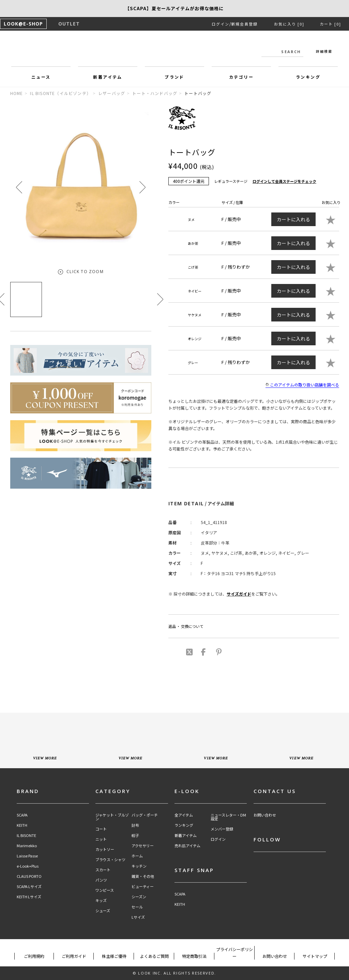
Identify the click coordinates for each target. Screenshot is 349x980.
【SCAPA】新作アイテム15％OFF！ (174, 8)
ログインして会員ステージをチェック (284, 181)
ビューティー (143, 887)
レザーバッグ (112, 93)
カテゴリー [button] (241, 77)
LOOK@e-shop (174, 50)
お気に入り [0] (289, 24)
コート (101, 829)
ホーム (137, 856)
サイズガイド (239, 594)
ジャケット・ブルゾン (112, 817)
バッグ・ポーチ (145, 815)
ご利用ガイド (74, 956)
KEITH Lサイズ (29, 897)
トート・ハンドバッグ (155, 93)
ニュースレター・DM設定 (228, 817)
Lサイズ (138, 917)
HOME (17, 93)
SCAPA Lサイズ (29, 887)
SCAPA (22, 815)
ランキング (184, 825)
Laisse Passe (27, 856)
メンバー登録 (222, 829)
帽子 (135, 835)
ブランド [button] (174, 77)
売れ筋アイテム (187, 846)
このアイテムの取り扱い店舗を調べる (302, 385)
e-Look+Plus (28, 866)
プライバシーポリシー (234, 953)
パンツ (101, 880)
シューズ (103, 911)
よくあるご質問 (154, 956)
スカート (103, 870)
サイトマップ (315, 956)
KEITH (22, 825)
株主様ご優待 (114, 956)
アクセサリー (143, 846)
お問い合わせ (265, 815)
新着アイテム (186, 835)
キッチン (139, 866)
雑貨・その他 (143, 876)
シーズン (139, 897)
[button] (142, 187)
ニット (101, 839)
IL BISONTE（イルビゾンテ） (60, 93)
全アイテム (184, 815)
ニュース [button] (41, 77)
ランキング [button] (308, 77)
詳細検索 (324, 51)
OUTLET (69, 24)
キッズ (101, 900)
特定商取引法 (194, 956)
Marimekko (27, 846)
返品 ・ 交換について (186, 626)
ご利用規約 (34, 956)
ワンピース (105, 890)
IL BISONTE (26, 835)
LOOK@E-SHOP (23, 24)
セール (137, 907)
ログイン (221, 24)
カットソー (105, 849)
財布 (135, 825)
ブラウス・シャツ (110, 860)
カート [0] (330, 24)
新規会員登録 (244, 24)
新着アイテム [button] (108, 77)
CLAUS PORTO (29, 876)
